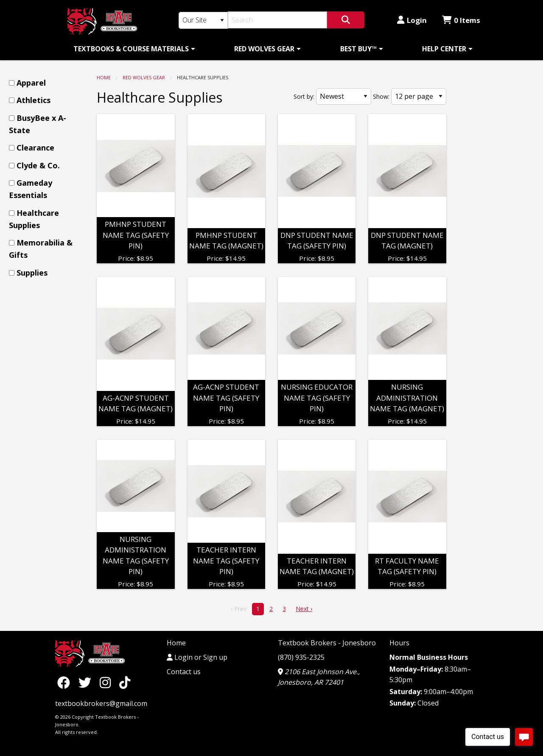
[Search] (278, 20)
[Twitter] (87, 682)
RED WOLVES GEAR (264, 49)
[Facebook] (66, 682)
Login (412, 20)
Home (104, 77)
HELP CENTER (444, 49)
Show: (381, 96)
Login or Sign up (197, 657)
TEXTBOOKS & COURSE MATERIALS (131, 49)
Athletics (34, 100)
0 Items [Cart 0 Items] (461, 20)
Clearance (35, 148)
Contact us (184, 672)
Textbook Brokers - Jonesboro (327, 643)
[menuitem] (133, 49)
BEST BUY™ (358, 49)
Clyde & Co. (38, 165)
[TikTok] (125, 682)
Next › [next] (304, 609)
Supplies (32, 273)
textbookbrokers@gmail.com (101, 703)
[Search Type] (203, 20)
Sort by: (304, 96)
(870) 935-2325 (301, 657)
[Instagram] (107, 682)
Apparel (31, 83)
